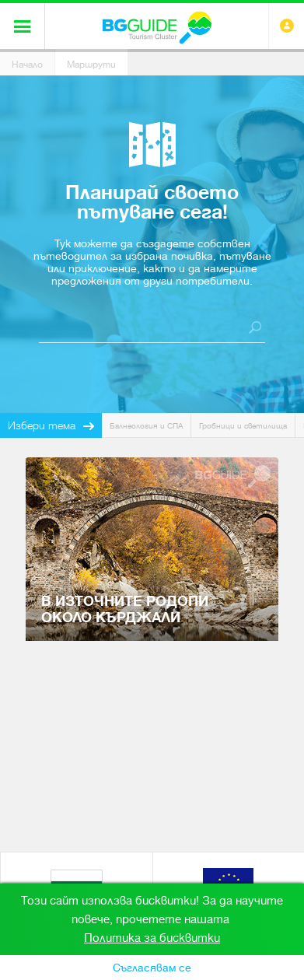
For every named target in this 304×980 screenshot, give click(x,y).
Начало (27, 65)
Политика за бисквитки (152, 938)
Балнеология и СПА (146, 426)
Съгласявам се (152, 968)
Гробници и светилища (243, 426)
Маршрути (91, 65)
